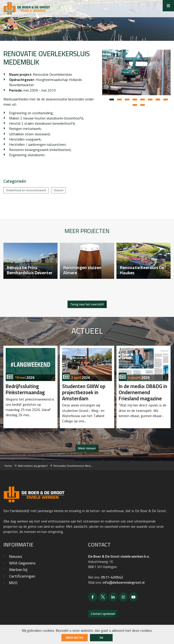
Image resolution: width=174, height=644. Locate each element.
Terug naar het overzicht (87, 304)
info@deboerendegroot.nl (124, 582)
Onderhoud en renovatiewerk (26, 190)
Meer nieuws (87, 448)
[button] (112, 100)
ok (101, 638)
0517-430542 (112, 577)
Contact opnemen (103, 614)
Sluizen (59, 190)
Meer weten (75, 638)
